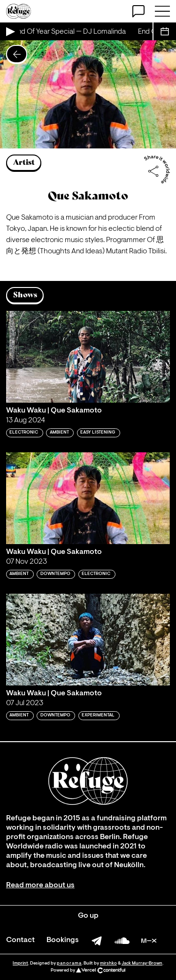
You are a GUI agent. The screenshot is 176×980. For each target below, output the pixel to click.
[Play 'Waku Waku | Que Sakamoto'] (88, 357)
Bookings (63, 940)
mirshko (108, 963)
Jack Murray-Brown (142, 963)
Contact (20, 940)
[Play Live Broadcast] (10, 31)
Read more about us (40, 885)
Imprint (20, 963)
